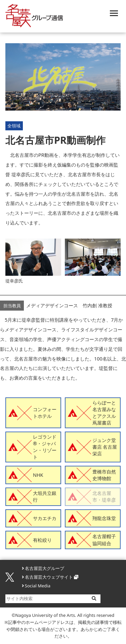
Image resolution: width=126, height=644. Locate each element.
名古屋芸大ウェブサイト (49, 577)
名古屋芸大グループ (45, 568)
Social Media (38, 586)
